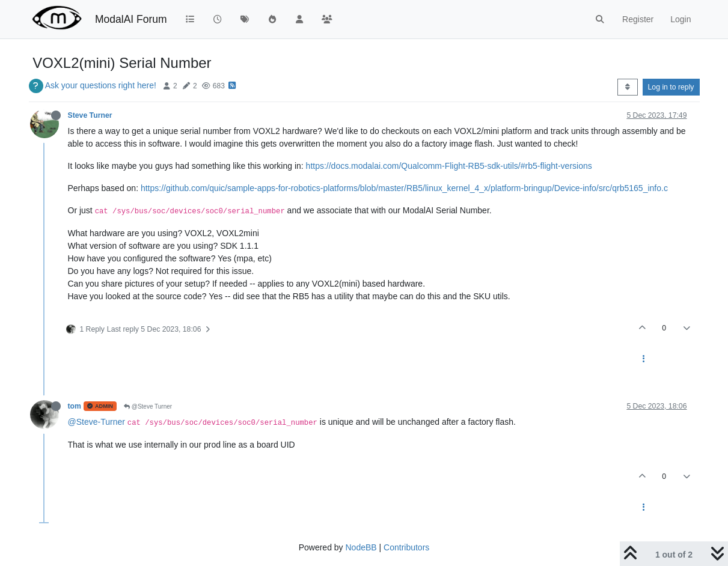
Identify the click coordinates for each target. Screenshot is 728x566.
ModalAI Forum (131, 19)
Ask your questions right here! (101, 85)
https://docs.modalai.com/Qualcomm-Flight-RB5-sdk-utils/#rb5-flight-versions (449, 166)
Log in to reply (671, 87)
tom (75, 406)
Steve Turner (90, 115)
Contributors (406, 547)
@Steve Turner (148, 406)
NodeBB (361, 547)
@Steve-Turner (96, 422)
